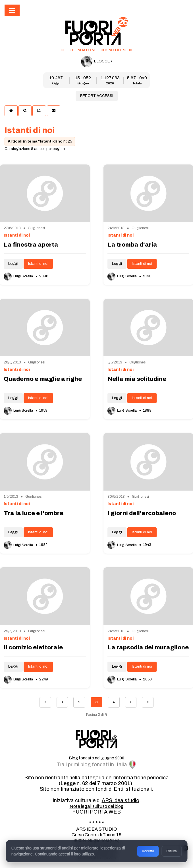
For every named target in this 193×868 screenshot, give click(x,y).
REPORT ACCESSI (97, 96)
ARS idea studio (121, 800)
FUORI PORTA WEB (96, 812)
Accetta (148, 851)
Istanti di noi (38, 264)
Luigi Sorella (19, 276)
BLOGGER (97, 62)
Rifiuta (172, 851)
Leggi (13, 264)
